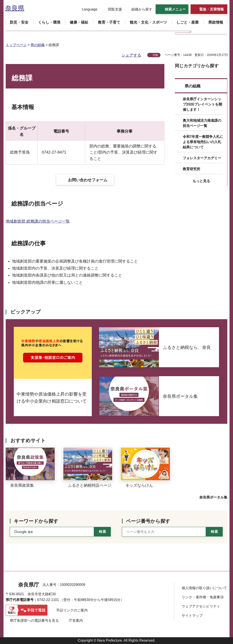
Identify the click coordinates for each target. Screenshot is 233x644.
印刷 (155, 55)
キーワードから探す (36, 521)
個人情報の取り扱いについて (204, 588)
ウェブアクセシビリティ (201, 606)
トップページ (16, 45)
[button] (87, 9)
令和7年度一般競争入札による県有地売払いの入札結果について (203, 142)
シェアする (131, 55)
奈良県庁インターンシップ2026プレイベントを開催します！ (202, 104)
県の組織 (38, 45)
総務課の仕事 (29, 243)
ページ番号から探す (148, 521)
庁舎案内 (76, 621)
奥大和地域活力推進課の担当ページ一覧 (202, 123)
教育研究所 (191, 169)
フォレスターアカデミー (202, 158)
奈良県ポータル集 (213, 497)
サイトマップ (192, 615)
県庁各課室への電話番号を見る (34, 621)
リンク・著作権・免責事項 (203, 597)
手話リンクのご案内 (72, 610)
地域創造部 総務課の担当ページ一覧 (38, 221)
